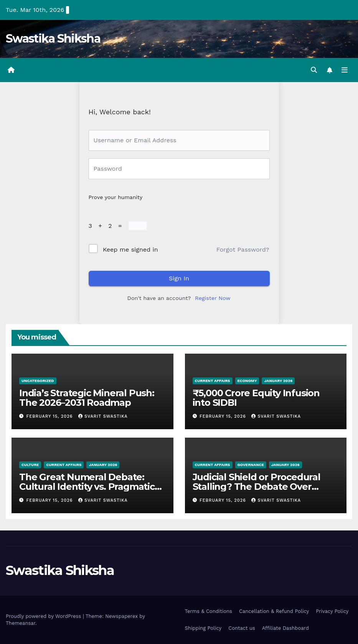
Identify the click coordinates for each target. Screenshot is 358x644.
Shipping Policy (203, 628)
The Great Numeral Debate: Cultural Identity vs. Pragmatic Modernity (87, 487)
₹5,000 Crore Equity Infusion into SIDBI (256, 398)
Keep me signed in (130, 250)
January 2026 (278, 381)
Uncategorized (38, 381)
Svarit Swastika (103, 416)
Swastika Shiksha (53, 39)
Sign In (179, 278)
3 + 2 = (107, 226)
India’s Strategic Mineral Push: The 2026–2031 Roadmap (87, 398)
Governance (251, 465)
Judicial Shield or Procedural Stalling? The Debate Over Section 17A (257, 487)
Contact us (242, 628)
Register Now (213, 298)
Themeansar (21, 623)
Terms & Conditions (209, 611)
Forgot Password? (243, 250)
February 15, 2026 (50, 416)
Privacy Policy (332, 611)
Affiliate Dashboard (285, 628)
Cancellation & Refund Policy (274, 611)
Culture (30, 465)
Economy (247, 381)
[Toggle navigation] (345, 70)
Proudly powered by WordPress (44, 616)
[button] (314, 70)
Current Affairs (213, 381)
